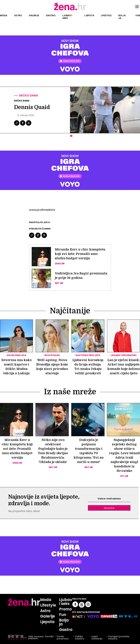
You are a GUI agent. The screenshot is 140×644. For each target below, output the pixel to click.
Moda (4, 15)
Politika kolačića (80, 638)
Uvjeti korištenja (97, 638)
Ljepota (89, 15)
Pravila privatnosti (63, 638)
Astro (18, 15)
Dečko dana (29, 95)
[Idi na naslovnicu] (70, 10)
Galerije (34, 15)
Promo (65, 609)
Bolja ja (122, 17)
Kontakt (49, 637)
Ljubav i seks (67, 17)
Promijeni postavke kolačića (119, 638)
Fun (138, 15)
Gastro (51, 15)
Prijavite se (109, 508)
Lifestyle (106, 15)
